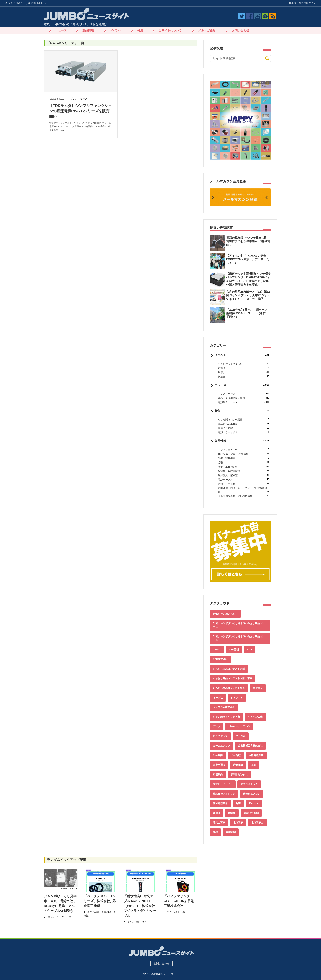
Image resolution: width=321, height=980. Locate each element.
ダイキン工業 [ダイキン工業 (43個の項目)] (255, 717)
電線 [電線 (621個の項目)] (215, 832)
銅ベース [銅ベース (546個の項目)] (254, 803)
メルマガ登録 (207, 30)
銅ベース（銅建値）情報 (244, 398)
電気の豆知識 (244, 428)
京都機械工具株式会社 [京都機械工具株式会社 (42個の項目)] (250, 746)
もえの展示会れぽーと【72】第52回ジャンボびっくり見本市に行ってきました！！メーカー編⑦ (248, 295)
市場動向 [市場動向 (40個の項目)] (218, 775)
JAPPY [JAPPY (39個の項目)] (217, 650)
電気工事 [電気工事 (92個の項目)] (238, 823)
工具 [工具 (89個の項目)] (254, 765)
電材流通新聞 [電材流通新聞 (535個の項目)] (251, 813)
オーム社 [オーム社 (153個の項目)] (218, 698)
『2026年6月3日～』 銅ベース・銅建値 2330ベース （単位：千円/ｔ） (248, 313)
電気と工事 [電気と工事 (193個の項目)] (219, 823)
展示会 (244, 372)
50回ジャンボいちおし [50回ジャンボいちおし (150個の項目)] (225, 614)
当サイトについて (170, 30)
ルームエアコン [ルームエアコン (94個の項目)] (222, 746)
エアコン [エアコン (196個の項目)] (258, 688)
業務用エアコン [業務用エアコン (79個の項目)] (252, 794)
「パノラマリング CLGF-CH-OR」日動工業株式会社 (179, 901)
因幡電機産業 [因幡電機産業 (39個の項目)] (256, 755)
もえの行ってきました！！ (244, 364)
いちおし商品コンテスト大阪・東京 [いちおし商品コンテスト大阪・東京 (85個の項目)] (233, 678)
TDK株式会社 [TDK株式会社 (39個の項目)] (220, 659)
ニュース (61, 30)
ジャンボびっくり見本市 (25, 3)
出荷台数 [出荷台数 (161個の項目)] (236, 755)
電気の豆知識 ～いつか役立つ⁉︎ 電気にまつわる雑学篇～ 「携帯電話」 (248, 241)
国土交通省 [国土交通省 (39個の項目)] (219, 765)
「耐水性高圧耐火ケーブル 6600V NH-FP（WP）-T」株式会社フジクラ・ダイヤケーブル (140, 906)
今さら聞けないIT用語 (244, 419)
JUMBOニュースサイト (165, 974)
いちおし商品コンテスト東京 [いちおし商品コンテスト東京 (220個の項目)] (229, 688)
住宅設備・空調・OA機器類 (244, 454)
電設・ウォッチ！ (244, 432)
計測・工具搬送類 (244, 467)
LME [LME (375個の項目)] (249, 650)
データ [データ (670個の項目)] (217, 726)
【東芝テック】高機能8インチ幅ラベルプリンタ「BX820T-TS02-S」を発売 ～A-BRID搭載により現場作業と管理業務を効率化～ (249, 279)
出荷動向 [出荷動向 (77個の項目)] (218, 755)
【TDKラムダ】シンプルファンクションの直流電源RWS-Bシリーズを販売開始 (81, 111)
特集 (140, 30)
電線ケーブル (244, 480)
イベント (116, 30)
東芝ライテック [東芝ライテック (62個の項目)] (249, 784)
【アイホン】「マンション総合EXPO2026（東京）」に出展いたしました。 (248, 259)
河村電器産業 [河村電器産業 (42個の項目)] (220, 803)
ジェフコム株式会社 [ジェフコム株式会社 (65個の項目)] (224, 707)
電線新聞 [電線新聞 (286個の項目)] (231, 832)
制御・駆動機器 (244, 458)
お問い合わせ (241, 30)
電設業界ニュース (244, 402)
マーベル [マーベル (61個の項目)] (241, 736)
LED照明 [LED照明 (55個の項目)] (234, 650)
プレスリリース (79, 99)
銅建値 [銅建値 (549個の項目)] (217, 813)
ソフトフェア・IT (244, 450)
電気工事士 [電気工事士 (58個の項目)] (257, 823)
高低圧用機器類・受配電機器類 (244, 496)
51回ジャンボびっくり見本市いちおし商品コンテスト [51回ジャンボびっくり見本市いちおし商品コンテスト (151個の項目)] (239, 625)
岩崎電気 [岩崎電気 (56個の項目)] (238, 765)
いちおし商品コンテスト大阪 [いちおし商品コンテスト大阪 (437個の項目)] (229, 669)
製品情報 (88, 30)
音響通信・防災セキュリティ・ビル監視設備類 (244, 490)
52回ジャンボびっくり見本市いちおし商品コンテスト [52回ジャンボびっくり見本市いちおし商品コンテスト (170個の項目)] (239, 638)
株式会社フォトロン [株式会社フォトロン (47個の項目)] (224, 794)
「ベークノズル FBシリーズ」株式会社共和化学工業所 (100, 901)
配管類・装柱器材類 (244, 471)
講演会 (244, 377)
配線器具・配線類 (244, 475)
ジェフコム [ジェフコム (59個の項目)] (237, 698)
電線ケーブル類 (244, 484)
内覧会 (244, 368)
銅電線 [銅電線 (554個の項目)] (232, 813)
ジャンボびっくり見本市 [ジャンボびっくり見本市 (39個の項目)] (226, 717)
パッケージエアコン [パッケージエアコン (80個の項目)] (239, 726)
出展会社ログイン (302, 3)
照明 (244, 462)
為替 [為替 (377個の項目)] (238, 803)
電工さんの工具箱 (244, 424)
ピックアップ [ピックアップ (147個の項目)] (220, 736)
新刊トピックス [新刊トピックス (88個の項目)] (239, 775)
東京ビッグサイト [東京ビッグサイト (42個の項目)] (223, 784)
